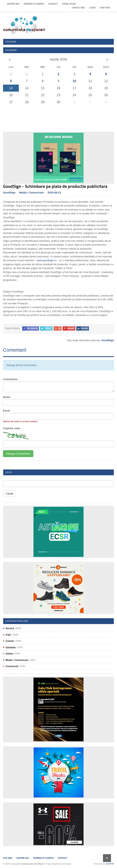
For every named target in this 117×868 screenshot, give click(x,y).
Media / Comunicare (32, 193)
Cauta (10, 494)
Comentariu (10, 379)
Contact (53, 4)
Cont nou (105, 8)
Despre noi (13, 4)
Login (92, 8)
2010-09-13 (54, 193)
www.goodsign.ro (47, 260)
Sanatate (11, 647)
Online (9, 654)
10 (74, 81)
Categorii (11, 42)
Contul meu (79, 8)
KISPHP (110, 864)
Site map (8, 858)
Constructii (12, 666)
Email (7, 411)
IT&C (8, 635)
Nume (7, 397)
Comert (10, 641)
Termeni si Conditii (34, 4)
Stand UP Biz (69, 4)
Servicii (10, 628)
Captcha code (12, 428)
